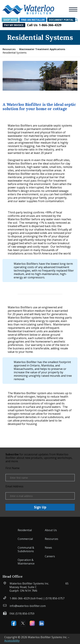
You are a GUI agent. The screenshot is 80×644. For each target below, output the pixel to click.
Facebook (14, 623)
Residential (25, 530)
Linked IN (42, 623)
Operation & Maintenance (26, 562)
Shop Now (10, 20)
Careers (50, 556)
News (48, 548)
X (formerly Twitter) (23, 623)
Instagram (32, 623)
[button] (28, 8)
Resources (9, 49)
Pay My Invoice (14, 25)
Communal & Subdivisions (26, 549)
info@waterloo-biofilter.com (28, 606)
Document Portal (61, 20)
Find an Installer (33, 20)
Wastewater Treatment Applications (42, 49)
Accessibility (12, 641)
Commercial (25, 539)
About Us (51, 530)
